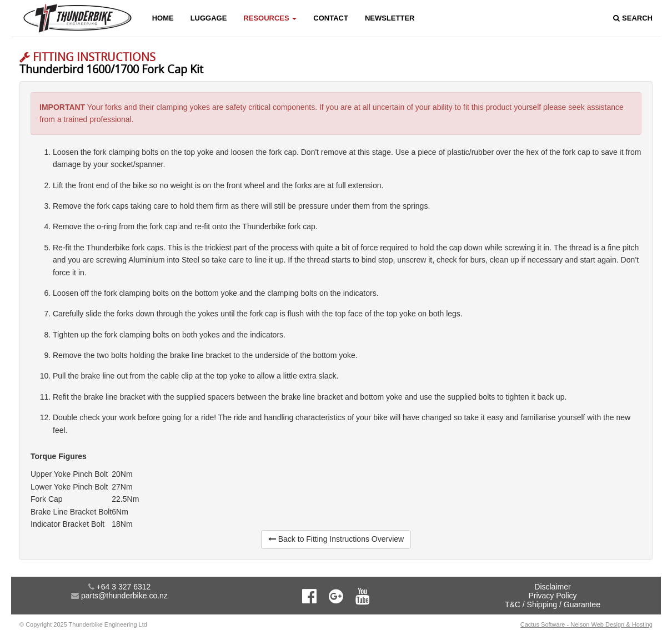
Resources (270, 18)
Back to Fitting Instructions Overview (336, 539)
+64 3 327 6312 (124, 587)
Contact (331, 18)
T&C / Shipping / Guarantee (553, 604)
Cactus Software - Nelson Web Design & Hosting (586, 624)
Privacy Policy (552, 596)
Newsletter (390, 18)
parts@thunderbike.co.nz (124, 596)
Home (163, 18)
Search (633, 18)
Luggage (209, 18)
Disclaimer (552, 587)
